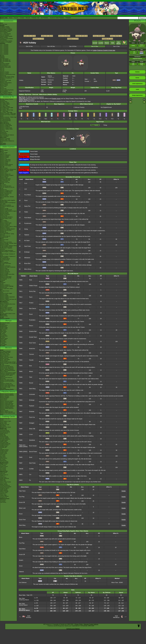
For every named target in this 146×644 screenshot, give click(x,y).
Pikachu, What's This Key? (7, 412)
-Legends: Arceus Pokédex (7, 39)
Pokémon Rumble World (6, 210)
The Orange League (5, 104)
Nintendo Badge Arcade (6, 218)
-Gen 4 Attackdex (4, 48)
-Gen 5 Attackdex (4, 49)
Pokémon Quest (4, 196)
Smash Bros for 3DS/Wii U (6, 217)
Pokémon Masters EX (5, 161)
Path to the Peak (4, 131)
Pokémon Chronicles (5, 118)
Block (21, 537)
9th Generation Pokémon (6, 92)
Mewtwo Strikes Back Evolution (8, 386)
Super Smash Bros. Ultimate (7, 197)
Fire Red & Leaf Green (6, 264)
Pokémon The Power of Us (7, 385)
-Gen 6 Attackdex (4, 51)
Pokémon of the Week (5, 67)
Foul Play (22, 497)
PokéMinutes (3, 133)
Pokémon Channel (5, 269)
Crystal (2, 284)
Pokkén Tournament (5, 215)
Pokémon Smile (4, 178)
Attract (31, 371)
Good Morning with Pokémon (7, 135)
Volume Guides (4, 329)
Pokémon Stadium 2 (5, 285)
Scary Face (22, 520)
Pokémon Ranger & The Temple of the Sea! (8, 364)
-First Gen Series (4, 462)
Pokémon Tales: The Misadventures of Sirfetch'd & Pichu (7, 141)
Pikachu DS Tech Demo (6, 277)
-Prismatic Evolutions (5, 439)
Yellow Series (3, 331)
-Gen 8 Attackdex (4, 53)
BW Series (3, 341)
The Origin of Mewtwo (5, 351)
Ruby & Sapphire (4, 262)
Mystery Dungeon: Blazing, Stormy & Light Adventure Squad (8, 246)
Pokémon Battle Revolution (7, 250)
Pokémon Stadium (5, 298)
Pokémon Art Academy (6, 205)
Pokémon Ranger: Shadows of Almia (7, 255)
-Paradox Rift (3, 447)
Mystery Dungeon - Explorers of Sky (8, 252)
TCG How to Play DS (5, 236)
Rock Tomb (32, 343)
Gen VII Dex (73, 46)
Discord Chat (3, 89)
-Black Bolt (3, 434)
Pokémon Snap (4, 295)
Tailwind (27, 235)
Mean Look (22, 508)
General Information (5, 323)
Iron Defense (23, 582)
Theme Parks (3, 86)
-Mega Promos (4, 464)
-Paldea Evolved (4, 451)
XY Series (3, 343)
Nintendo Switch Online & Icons (8, 314)
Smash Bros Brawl (5, 260)
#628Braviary (29, 617)
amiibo (2, 312)
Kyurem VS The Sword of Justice (8, 373)
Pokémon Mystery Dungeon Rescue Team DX (7, 176)
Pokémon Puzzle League (6, 293)
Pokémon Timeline (5, 72)
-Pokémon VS (3, 497)
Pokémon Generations (6, 124)
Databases (8, 21)
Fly (30, 480)
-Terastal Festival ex (5, 486)
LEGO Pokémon (4, 84)
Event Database (4, 91)
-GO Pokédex (3, 40)
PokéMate (3, 280)
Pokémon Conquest (5, 228)
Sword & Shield (4, 168)
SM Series (3, 346)
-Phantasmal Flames (5, 432)
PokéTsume (3, 145)
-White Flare (3, 435)
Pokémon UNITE (4, 162)
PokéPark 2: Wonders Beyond (7, 229)
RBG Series (3, 330)
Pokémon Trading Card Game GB (8, 299)
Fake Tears (22, 491)
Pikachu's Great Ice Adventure (7, 406)
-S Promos (3, 501)
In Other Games (4, 305)
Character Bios (4, 102)
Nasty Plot (27, 206)
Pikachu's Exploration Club (7, 405)
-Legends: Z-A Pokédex (6, 42)
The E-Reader (4, 279)
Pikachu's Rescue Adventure (7, 395)
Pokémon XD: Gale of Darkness (8, 267)
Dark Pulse (28, 246)
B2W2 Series (3, 342)
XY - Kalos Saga (4, 111)
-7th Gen (2, 71)
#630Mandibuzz (116, 617)
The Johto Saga (4, 105)
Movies (8, 348)
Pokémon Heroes (4, 358)
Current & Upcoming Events (7, 90)
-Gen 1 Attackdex (4, 45)
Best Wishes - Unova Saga (7, 110)
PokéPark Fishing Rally (6, 278)
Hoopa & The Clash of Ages (7, 380)
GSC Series (3, 332)
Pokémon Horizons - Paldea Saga (8, 117)
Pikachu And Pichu (5, 396)
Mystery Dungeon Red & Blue (7, 274)
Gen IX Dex (29, 46)
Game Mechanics (4, 65)
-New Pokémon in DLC (6, 93)
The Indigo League (5, 103)
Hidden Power (33, 286)
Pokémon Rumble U (5, 225)
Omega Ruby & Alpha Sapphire (8, 200)
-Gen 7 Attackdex (4, 52)
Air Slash (27, 241)
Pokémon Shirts (4, 85)
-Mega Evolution (4, 433)
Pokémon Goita (4, 316)
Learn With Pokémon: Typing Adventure (7, 234)
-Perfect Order (4, 429)
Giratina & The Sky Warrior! (7, 367)
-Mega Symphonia (4, 478)
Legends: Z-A (3, 154)
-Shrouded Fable (4, 443)
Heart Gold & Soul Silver (6, 242)
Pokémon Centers (4, 73)
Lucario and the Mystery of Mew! (8, 362)
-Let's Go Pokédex (5, 35)
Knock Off (22, 502)
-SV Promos (3, 465)
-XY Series (3, 456)
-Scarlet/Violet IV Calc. (6, 66)
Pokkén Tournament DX (6, 193)
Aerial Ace (32, 349)
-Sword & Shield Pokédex (6, 36)
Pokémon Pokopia (4, 156)
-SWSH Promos (4, 466)
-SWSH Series (4, 453)
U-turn (31, 434)
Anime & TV (8, 97)
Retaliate (32, 411)
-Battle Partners (4, 484)
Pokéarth (68, 18)
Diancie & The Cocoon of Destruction (6, 378)
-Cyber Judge (3, 495)
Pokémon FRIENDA (5, 318)
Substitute (32, 440)
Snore (21, 566)
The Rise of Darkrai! (5, 366)
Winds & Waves (4, 150)
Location (101, 43)
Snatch (21, 560)
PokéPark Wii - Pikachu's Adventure (6, 249)
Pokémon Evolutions (5, 127)
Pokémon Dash (4, 268)
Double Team (33, 337)
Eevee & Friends (4, 411)
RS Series (3, 334)
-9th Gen (2, 68)
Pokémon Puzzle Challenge (7, 286)
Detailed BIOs (3, 326)
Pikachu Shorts (8, 392)
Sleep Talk (32, 429)
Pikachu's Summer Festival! (7, 401)
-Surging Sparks (4, 440)
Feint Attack (28, 218)
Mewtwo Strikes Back (5, 352)
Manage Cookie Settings (91, 624)
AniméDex (3, 100)
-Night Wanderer (4, 490)
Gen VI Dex (95, 46)
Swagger (32, 423)
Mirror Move (28, 269)
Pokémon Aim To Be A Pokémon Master (8, 115)
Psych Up (32, 417)
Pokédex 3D (3, 231)
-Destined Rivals (4, 437)
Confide (31, 469)
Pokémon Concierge (5, 139)
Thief (30, 377)
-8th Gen (2, 70)
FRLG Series (3, 335)
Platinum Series (4, 338)
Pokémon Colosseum (5, 266)
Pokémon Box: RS (5, 271)
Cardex (2, 62)
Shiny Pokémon (4, 122)
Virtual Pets (3, 311)
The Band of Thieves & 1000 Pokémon (7, 207)
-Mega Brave (3, 477)
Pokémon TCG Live (5, 182)
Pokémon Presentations (6, 83)
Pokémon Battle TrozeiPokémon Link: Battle (8, 203)
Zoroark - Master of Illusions (7, 369)
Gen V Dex (116, 46)
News (1, 23)
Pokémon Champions (5, 155)
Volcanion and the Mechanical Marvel (7, 382)
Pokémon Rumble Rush (6, 192)
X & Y (1, 199)
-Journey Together (4, 438)
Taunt (31, 297)
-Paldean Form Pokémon (6, 95)
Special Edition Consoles (6, 308)
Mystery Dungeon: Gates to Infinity (8, 227)
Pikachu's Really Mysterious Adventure (7, 409)
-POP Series (3, 470)
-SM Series (3, 455)
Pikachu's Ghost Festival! (6, 402)
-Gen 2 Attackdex (4, 46)
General (95, 43)
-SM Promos (3, 468)
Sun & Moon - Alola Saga (6, 112)
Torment (31, 354)
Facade (31, 360)
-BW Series (3, 457)
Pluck (26, 200)
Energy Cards (3, 424)
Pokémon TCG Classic (6, 427)
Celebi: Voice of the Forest (6, 357)
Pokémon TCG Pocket (5, 166)
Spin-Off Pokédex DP (5, 60)
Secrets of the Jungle (5, 387)
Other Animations (4, 136)
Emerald (2, 265)
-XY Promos (3, 469)
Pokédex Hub (36, 18)
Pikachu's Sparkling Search (7, 407)
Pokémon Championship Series (8, 74)
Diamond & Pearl (4, 240)
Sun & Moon (3, 185)
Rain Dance (32, 308)
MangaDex (3, 324)
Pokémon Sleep (4, 163)
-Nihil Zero (3, 474)
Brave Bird (27, 263)
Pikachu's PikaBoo (5, 398)
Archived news (4, 24)
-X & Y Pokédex (4, 33)
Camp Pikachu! (4, 399)
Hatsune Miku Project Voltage (7, 77)
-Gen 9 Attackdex (4, 54)
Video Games (8, 147)
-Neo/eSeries (3, 460)
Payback (32, 406)
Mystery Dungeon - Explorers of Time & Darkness (8, 257)
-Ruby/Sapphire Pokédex (6, 29)
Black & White (3, 221)
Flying (105, 125)
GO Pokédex (45, 18)
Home (11, 18)
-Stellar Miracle (4, 489)
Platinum (2, 241)
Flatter (26, 212)
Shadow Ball (33, 331)
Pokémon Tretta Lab (5, 224)
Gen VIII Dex (51, 46)
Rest (30, 366)
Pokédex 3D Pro (4, 233)
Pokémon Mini (4, 287)
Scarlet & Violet (4, 153)
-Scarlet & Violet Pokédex (6, 41)
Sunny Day (32, 291)
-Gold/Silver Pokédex (5, 28)
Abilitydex (2, 58)
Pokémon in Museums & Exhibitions (6, 79)
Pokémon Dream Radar (6, 223)
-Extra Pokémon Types (6, 421)
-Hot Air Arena (3, 483)
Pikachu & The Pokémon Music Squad (8, 414)
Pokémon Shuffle (4, 209)
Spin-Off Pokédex (4, 59)
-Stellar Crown (4, 441)
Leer (26, 189)
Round (31, 383)
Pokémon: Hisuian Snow (6, 128)
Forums (16, 18)
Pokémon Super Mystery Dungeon (8, 211)
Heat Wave (22, 549)
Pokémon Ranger (4, 273)
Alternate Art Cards (5, 425)
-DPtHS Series (4, 458)
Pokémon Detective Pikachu (7, 389)
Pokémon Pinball (4, 296)
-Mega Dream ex (4, 475)
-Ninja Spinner (4, 472)
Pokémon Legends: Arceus (7, 171)
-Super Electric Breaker (6, 487)
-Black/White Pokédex (5, 31)
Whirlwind (27, 258)
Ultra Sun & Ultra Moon (6, 186)
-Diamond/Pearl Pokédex (6, 30)
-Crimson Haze (4, 493)
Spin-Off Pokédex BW (5, 61)
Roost (31, 314)
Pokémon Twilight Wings (6, 125)
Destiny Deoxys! (4, 361)
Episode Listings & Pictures (7, 99)
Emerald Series (4, 336)
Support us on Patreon (73, 629)
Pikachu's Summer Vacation (7, 394)
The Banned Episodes (5, 121)
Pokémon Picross (4, 212)
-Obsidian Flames (4, 450)
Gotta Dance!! (3, 400)
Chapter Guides (4, 328)
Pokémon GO (3, 159)
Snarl (31, 457)
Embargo (27, 252)
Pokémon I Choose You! (6, 383)
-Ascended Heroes (5, 431)
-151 (1, 449)
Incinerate (32, 394)
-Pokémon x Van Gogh (6, 80)
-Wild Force (3, 494)
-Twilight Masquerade (5, 444)
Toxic (31, 280)
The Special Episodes (5, 119)
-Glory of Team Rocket (5, 482)
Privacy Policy (79, 624)
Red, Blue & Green (5, 291)
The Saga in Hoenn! (5, 106)
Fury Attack (28, 195)
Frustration (32, 320)
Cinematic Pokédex (5, 64)
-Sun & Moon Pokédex (6, 34)
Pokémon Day (4, 82)
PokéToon (3, 130)
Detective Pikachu (4, 194)
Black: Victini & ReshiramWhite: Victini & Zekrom (8, 371)
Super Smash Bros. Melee (6, 289)
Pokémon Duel (4, 216)
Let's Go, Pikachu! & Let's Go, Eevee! (7, 188)
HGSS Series (3, 340)
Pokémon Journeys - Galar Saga (8, 114)
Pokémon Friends (4, 157)
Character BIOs (4, 325)
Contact (22, 18)
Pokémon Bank (4, 202)
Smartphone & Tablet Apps (6, 310)
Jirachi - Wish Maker (5, 360)
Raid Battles (3, 426)
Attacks (107, 43)
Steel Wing (32, 389)
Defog (26, 229)
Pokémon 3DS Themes (6, 309)
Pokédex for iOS (4, 237)
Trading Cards (8, 416)
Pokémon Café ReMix (5, 160)
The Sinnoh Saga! (4, 109)
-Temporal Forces (4, 445)
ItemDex (2, 55)
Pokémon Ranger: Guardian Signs (8, 243)
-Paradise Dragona (5, 488)
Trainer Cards (3, 422)
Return (31, 326)
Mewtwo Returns (4, 356)
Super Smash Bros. (5, 300)
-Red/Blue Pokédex (5, 27)
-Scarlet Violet (3, 452)
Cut (30, 474)
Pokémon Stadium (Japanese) (7, 297)
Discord (28, 18)
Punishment (28, 223)
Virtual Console (4, 306)
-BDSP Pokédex (4, 37)
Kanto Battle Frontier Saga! (7, 108)
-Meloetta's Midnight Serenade (7, 374)
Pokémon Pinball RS (5, 272)
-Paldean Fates (4, 446)
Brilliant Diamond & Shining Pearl (8, 169)
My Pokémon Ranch (5, 259)
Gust (26, 183)
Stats (113, 43)
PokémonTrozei (4, 275)
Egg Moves (118, 43)
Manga (9, 321)
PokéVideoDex (4, 134)
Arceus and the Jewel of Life (7, 368)
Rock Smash (33, 446)
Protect (31, 303)
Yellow (2, 292)
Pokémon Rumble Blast (6, 230)
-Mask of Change (4, 491)
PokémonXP (3, 76)
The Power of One (4, 354)
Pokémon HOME (4, 172)
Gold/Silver (3, 283)
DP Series (3, 337)
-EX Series (3, 459)
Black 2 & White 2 (4, 222)
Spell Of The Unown (5, 355)
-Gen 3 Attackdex (4, 47)
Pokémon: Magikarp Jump (6, 191)
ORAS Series (3, 344)
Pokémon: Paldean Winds (6, 129)
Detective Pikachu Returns (6, 165)
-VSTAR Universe (4, 496)
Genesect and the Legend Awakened (6, 376)
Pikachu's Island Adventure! (7, 403)
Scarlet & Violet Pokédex (57, 18)
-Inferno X (3, 476)
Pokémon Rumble (4, 244)
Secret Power (33, 452)
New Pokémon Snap (5, 180)
